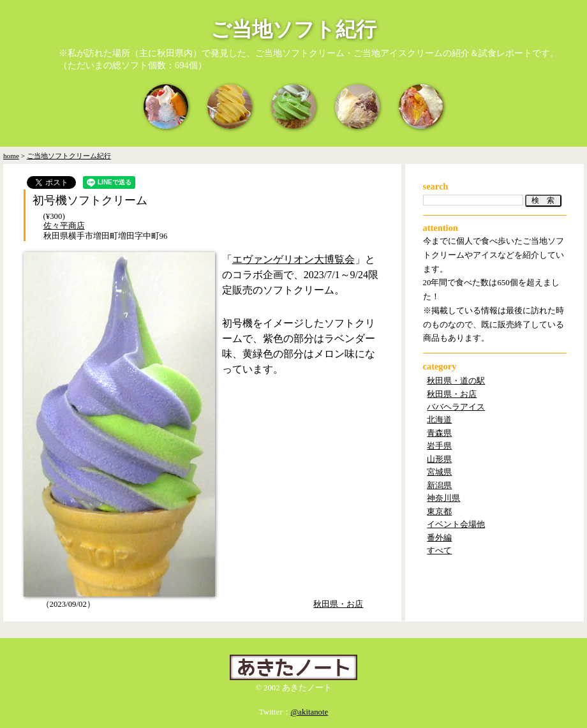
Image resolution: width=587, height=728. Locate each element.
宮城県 (439, 472)
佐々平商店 (64, 226)
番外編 (439, 538)
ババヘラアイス (456, 407)
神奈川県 (443, 498)
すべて (439, 551)
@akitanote (310, 712)
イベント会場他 (456, 524)
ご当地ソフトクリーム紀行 (69, 156)
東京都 (439, 512)
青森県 (439, 433)
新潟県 (439, 486)
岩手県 (439, 446)
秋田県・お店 (338, 604)
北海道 (439, 420)
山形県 (439, 459)
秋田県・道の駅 (456, 381)
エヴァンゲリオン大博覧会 (293, 259)
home (11, 156)
